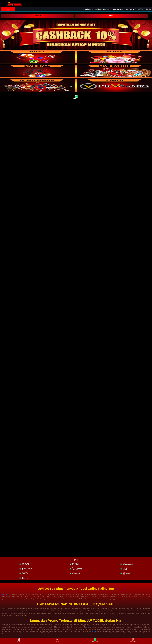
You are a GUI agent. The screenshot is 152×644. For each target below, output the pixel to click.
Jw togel (94, 632)
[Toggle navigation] (3, 4)
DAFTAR (38, 16)
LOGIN (112, 16)
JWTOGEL (6, 594)
